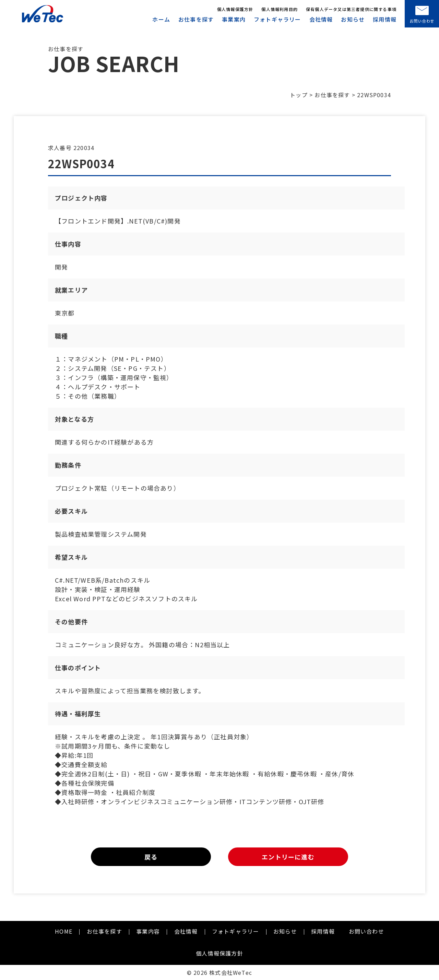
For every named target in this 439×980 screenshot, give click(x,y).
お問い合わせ (366, 931)
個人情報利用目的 (280, 9)
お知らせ (353, 19)
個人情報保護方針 (235, 9)
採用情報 (385, 19)
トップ (299, 95)
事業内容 (148, 931)
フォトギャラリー (277, 19)
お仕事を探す (196, 19)
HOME (64, 931)
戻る (151, 857)
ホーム (161, 19)
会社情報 (321, 19)
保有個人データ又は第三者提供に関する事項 (351, 9)
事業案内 (234, 19)
